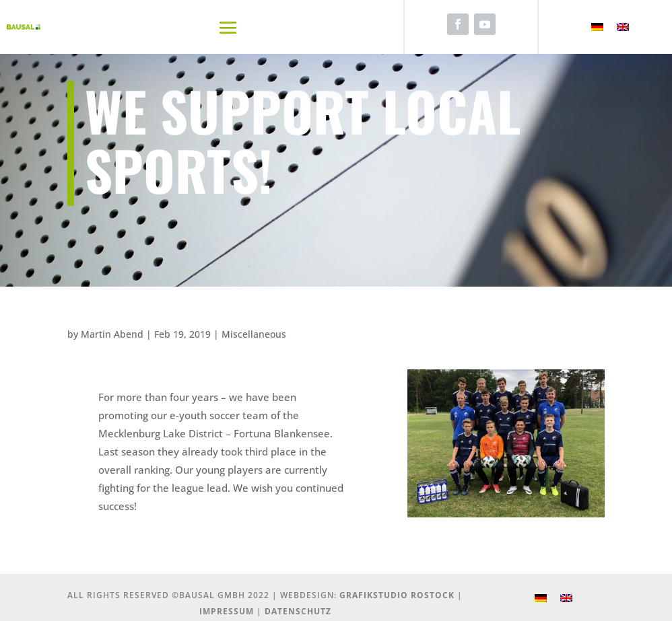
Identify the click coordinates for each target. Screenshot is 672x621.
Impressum (227, 611)
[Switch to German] (597, 27)
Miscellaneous (254, 334)
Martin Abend (112, 334)
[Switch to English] (623, 27)
